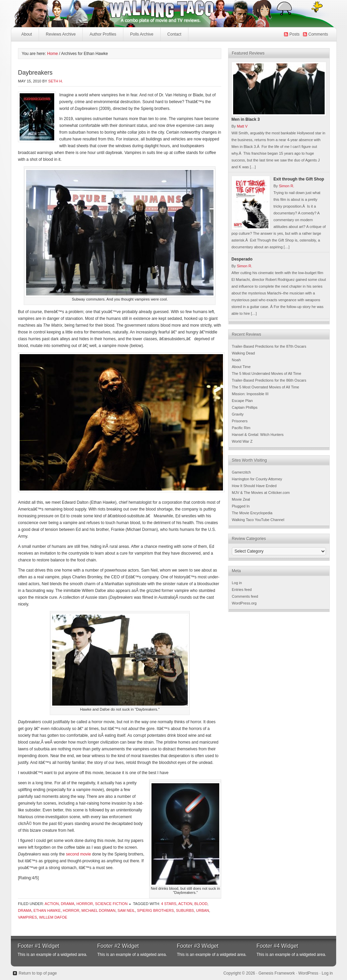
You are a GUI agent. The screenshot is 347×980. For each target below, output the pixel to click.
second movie (79, 854)
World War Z (242, 441)
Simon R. (287, 186)
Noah (236, 360)
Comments (318, 34)
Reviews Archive (61, 34)
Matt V (242, 126)
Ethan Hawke (47, 910)
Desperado (242, 259)
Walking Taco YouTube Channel (258, 520)
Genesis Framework (277, 973)
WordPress (308, 973)
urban (203, 910)
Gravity (238, 414)
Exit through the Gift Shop (299, 179)
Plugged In (241, 506)
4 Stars (169, 904)
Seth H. (55, 81)
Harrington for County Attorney (257, 479)
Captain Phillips (245, 407)
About (27, 34)
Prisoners (240, 421)
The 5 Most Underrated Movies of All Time (267, 373)
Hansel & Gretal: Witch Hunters (258, 435)
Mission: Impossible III (250, 394)
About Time (241, 367)
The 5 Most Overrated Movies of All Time (266, 387)
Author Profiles (102, 36)
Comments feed (245, 596)
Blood (201, 904)
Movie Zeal (241, 499)
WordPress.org (244, 603)
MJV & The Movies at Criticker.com (261, 493)
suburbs (185, 910)
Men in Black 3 (246, 119)
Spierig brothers (155, 910)
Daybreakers (35, 73)
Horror (85, 904)
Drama (68, 904)
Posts (294, 34)
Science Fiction (111, 904)
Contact (174, 34)
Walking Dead (243, 353)
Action (52, 904)
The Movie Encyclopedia (252, 513)
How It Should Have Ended (254, 486)
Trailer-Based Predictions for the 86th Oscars (269, 380)
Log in (237, 583)
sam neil (126, 910)
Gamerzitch (241, 472)
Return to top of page (38, 973)
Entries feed (242, 590)
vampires (27, 917)
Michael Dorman (98, 910)
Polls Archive (142, 34)
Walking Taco (123, 14)
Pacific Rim (241, 428)
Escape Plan (242, 401)
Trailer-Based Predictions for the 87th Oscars (269, 346)
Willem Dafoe (53, 917)
